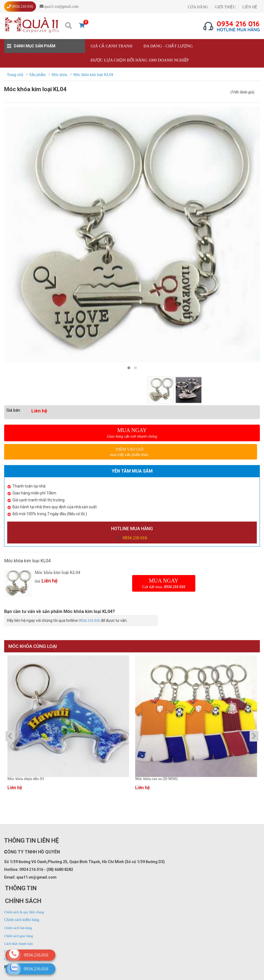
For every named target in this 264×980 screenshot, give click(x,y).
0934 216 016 (134, 538)
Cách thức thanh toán (19, 944)
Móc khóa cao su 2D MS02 (157, 779)
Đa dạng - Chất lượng (168, 46)
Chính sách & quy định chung (24, 912)
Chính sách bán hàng (18, 928)
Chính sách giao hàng (19, 936)
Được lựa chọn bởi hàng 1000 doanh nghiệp (140, 60)
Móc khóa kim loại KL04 (57, 572)
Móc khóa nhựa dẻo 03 (26, 779)
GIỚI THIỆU (225, 7)
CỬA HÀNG (198, 7)
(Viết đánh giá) (242, 92)
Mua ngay (132, 433)
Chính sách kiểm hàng (22, 920)
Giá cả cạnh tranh (112, 46)
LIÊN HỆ (250, 7)
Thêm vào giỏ (129, 452)
